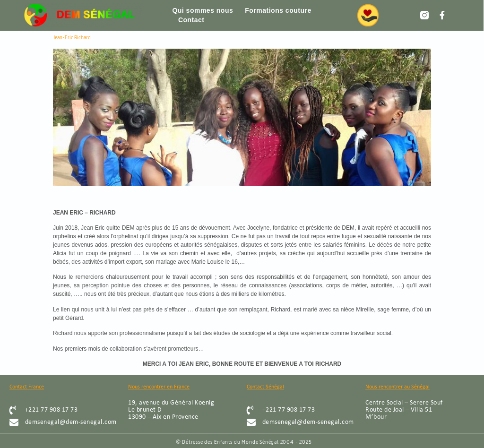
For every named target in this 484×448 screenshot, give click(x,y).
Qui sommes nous (203, 10)
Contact (191, 20)
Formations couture (278, 10)
